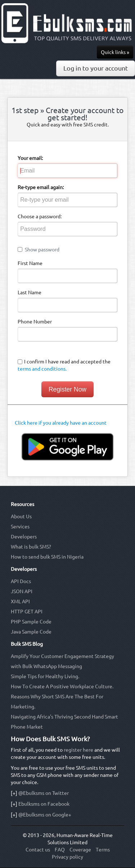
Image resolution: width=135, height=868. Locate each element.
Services (20, 527)
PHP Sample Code (31, 622)
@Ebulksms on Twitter (44, 793)
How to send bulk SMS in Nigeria (47, 557)
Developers (24, 537)
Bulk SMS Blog (27, 644)
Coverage (80, 850)
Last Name (30, 292)
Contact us (38, 850)
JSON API (22, 591)
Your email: (30, 158)
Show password (42, 250)
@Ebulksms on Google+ (45, 815)
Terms (103, 850)
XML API (20, 601)
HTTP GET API (27, 612)
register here (78, 750)
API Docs (21, 581)
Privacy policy (67, 857)
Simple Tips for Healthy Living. (45, 676)
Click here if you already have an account (61, 423)
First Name (30, 263)
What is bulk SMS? (31, 547)
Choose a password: (40, 216)
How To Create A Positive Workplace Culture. (62, 686)
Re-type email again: (41, 187)
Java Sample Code (31, 632)
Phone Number (35, 322)
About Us (21, 516)
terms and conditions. (42, 369)
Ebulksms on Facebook (44, 804)
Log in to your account (96, 68)
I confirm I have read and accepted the (64, 365)
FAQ (60, 850)
